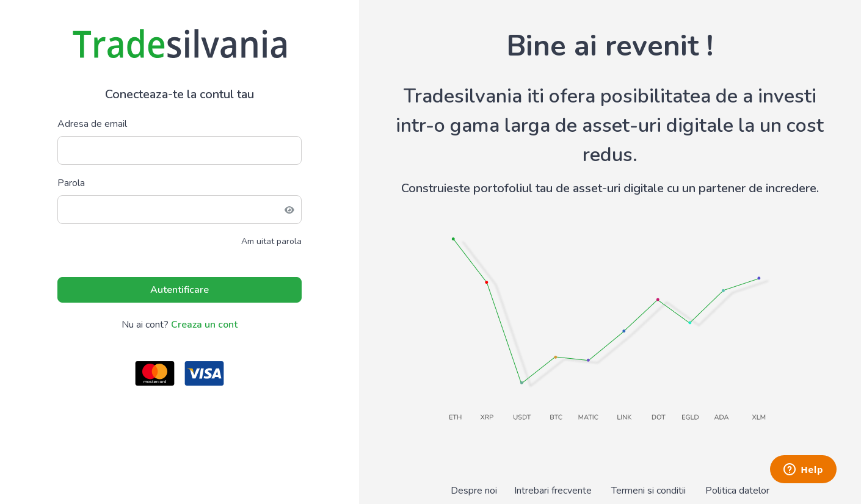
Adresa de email (92, 124)
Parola (71, 183)
